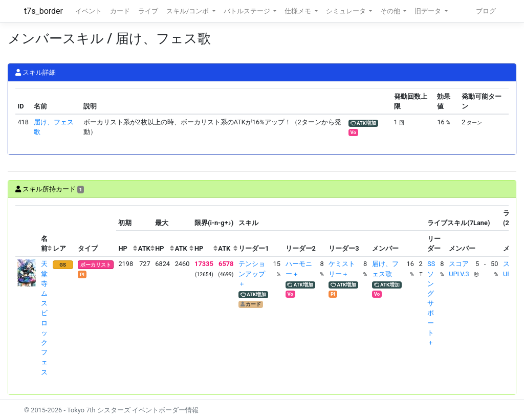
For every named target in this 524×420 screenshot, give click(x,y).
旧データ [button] (429, 11)
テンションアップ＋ (252, 273)
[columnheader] (27, 230)
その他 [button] (391, 11)
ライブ (148, 11)
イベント (89, 11)
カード (120, 11)
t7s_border (43, 11)
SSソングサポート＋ (431, 303)
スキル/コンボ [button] (188, 11)
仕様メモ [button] (299, 11)
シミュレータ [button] (347, 11)
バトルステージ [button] (248, 11)
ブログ (486, 11)
